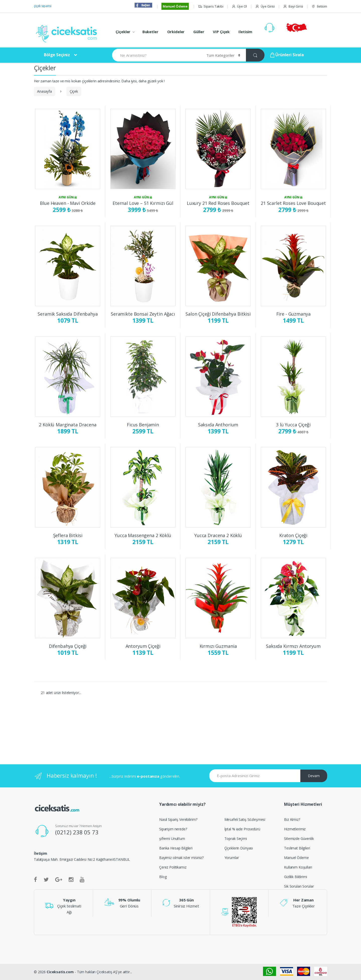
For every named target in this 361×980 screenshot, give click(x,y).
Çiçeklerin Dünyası (239, 848)
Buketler (150, 32)
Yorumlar (232, 858)
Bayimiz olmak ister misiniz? (181, 858)
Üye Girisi (265, 6)
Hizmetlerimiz (295, 829)
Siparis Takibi (211, 6)
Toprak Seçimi (236, 839)
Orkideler (176, 32)
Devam (314, 776)
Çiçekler (123, 32)
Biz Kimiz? (292, 819)
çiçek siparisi (43, 6)
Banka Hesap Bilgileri (176, 848)
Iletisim (319, 6)
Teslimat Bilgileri (297, 848)
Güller (199, 32)
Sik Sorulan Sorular (299, 886)
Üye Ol (239, 6)
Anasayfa (44, 91)
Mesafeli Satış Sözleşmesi (245, 819)
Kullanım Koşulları (298, 867)
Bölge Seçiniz (57, 55)
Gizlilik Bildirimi (295, 877)
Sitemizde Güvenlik (299, 839)
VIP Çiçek (221, 32)
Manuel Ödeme (175, 6)
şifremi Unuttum (172, 839)
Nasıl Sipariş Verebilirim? (178, 819)
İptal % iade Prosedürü (242, 829)
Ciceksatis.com (60, 972)
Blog (163, 877)
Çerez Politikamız (173, 867)
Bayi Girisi (293, 6)
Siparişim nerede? (173, 829)
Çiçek (74, 91)
